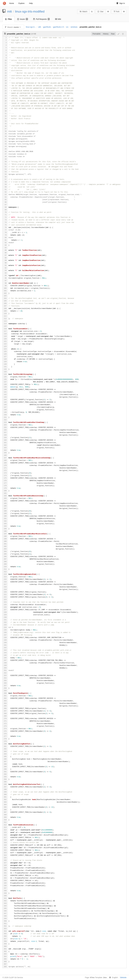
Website (123, 977)
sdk (39, 27)
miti (10, 11)
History (106, 34)
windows (74, 27)
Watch (83, 12)
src (67, 27)
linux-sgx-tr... (31, 27)
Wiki (58, 19)
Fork (117, 12)
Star (100, 12)
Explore (21, 3)
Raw (113, 34)
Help (31, 3)
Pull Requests (42, 19)
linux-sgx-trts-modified (30, 11)
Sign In (121, 3)
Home (12, 3)
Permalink (96, 34)
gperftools (47, 27)
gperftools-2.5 (59, 27)
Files (9, 19)
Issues (23, 19)
